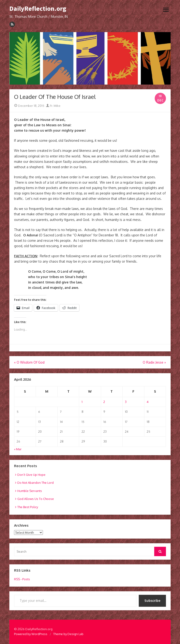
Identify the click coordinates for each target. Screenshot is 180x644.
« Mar (18, 449)
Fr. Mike (53, 106)
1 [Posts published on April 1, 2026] (82, 402)
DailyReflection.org (38, 9)
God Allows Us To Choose (36, 499)
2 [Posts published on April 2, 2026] (104, 402)
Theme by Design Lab (68, 634)
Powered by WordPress (31, 634)
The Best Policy (28, 507)
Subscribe (152, 601)
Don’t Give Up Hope (31, 475)
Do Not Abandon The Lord (36, 483)
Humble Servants (30, 491)
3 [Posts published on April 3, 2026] (126, 402)
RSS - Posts (22, 579)
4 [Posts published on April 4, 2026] (148, 402)
